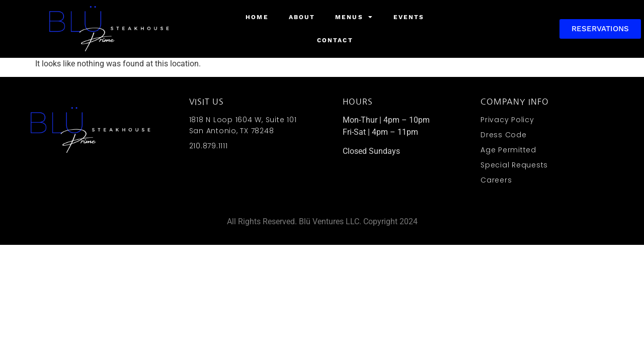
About (302, 17)
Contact (335, 40)
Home (257, 17)
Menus (354, 17)
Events (409, 17)
